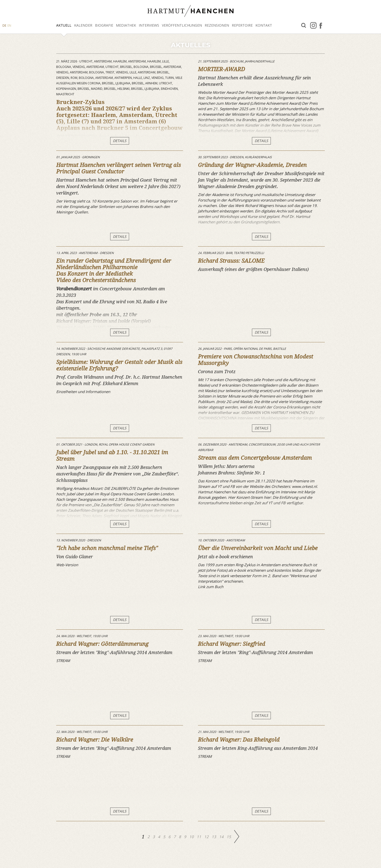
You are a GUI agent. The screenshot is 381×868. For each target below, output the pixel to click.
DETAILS (120, 141)
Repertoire (242, 25)
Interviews (149, 25)
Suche (304, 26)
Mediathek (126, 25)
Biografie (104, 25)
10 (192, 837)
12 (207, 837)
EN (9, 26)
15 (229, 837)
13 (214, 837)
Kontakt (264, 25)
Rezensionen (217, 25)
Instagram (313, 25)
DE (4, 26)
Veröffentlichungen (182, 25)
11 (199, 837)
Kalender (83, 25)
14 (222, 837)
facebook (321, 25)
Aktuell (64, 25)
